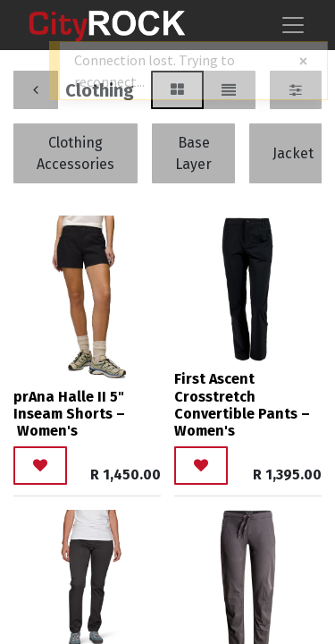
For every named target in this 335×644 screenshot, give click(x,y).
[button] (40, 466)
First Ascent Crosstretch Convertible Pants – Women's (242, 405)
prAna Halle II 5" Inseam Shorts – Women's (69, 414)
